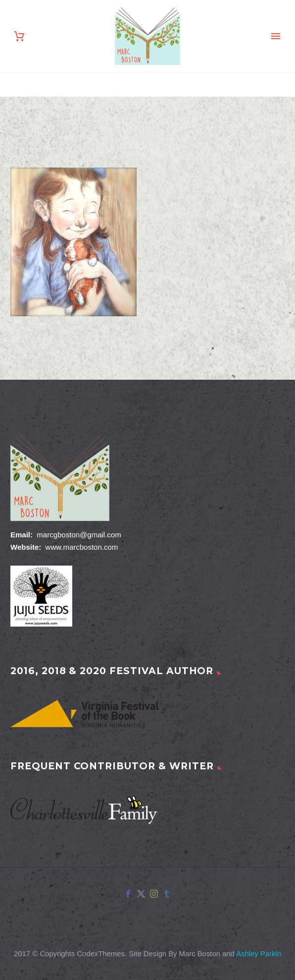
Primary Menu (276, 36)
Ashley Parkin (259, 954)
